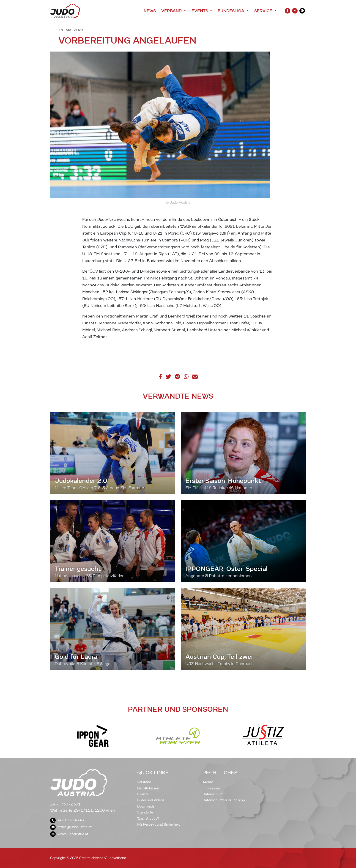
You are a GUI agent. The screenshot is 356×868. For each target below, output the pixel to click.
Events (143, 794)
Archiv (208, 782)
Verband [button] (172, 11)
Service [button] (264, 11)
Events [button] (200, 11)
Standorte (145, 812)
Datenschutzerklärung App (224, 800)
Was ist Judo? (148, 819)
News (150, 11)
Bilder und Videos (151, 800)
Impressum (211, 788)
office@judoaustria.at (71, 827)
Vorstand (144, 782)
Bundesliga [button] (231, 11)
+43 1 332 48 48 (67, 820)
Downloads (146, 806)
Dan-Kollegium (149, 788)
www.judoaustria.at (69, 834)
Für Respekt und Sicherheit (159, 824)
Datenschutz (213, 794)
